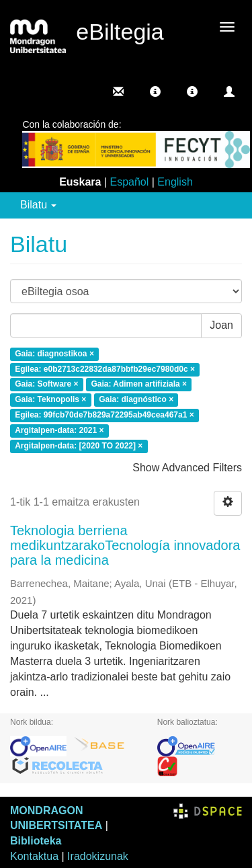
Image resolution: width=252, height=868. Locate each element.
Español (129, 182)
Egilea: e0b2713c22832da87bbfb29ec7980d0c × (105, 369)
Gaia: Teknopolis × (50, 400)
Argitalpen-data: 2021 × (59, 430)
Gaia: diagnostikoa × (54, 354)
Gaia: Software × (46, 385)
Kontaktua (34, 856)
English (175, 182)
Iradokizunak (98, 856)
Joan (221, 325)
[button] (155, 91)
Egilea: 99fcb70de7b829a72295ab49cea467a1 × (104, 415)
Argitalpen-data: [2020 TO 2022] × (79, 446)
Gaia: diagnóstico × (136, 400)
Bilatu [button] (38, 205)
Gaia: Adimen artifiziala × (139, 385)
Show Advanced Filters (187, 468)
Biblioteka (36, 841)
